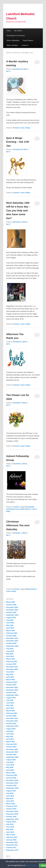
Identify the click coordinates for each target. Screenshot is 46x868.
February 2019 (12, 806)
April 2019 (10, 801)
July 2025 (10, 620)
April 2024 (10, 656)
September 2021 (12, 726)
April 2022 (10, 708)
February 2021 (12, 744)
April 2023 (10, 677)
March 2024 (11, 659)
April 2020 (10, 770)
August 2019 (11, 791)
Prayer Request (28, 40)
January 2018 (11, 840)
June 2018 (10, 827)
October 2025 (11, 612)
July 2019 (10, 793)
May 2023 (10, 674)
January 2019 (11, 809)
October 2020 (11, 755)
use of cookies (31, 865)
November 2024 (12, 641)
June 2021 (10, 734)
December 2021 (12, 718)
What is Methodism (13, 40)
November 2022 (12, 690)
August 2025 (11, 618)
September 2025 (12, 615)
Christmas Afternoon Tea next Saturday (18, 525)
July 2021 (10, 731)
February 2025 (12, 633)
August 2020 (11, 760)
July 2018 (10, 824)
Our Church (18, 31)
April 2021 (10, 739)
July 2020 (10, 762)
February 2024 (12, 661)
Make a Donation (12, 45)
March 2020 (11, 773)
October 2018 (11, 817)
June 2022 (10, 703)
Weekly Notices (25, 509)
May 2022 (10, 705)
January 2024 (11, 664)
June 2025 (10, 623)
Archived (16, 128)
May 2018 (10, 829)
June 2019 (10, 796)
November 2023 (12, 669)
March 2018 (11, 835)
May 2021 (10, 736)
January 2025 (11, 636)
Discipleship (30, 507)
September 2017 (12, 850)
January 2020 (11, 778)
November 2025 (12, 610)
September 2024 (12, 646)
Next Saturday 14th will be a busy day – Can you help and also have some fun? (18, 210)
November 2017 (12, 845)
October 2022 (11, 693)
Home (9, 31)
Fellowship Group (12, 509)
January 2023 (11, 685)
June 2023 (10, 672)
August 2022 (11, 698)
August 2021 (11, 729)
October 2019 (11, 785)
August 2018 (11, 822)
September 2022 (12, 695)
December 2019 (12, 780)
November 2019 (12, 783)
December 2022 (12, 687)
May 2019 (10, 798)
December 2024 (12, 638)
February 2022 (12, 713)
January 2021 (11, 747)
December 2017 (12, 842)
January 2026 (11, 605)
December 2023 (12, 667)
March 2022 (11, 711)
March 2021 (11, 742)
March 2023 (11, 680)
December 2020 (12, 749)
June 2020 (10, 765)
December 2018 (12, 811)
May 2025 (10, 625)
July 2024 (10, 649)
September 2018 (12, 819)
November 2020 (12, 752)
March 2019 (11, 804)
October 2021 (11, 723)
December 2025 (12, 607)
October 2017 (11, 848)
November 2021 (12, 721)
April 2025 (10, 628)
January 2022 (11, 716)
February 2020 (12, 775)
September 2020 (12, 757)
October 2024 (11, 643)
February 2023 (12, 682)
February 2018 (12, 837)
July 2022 (10, 700)
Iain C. (8, 71)
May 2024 (10, 654)
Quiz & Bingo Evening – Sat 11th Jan (18, 142)
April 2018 (10, 832)
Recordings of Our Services (16, 36)
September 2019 (12, 788)
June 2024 (10, 651)
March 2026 (11, 602)
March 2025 (11, 631)
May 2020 (10, 767)
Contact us (25, 45)
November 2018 (12, 814)
